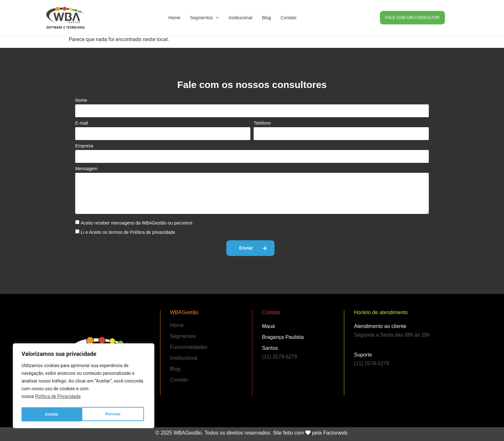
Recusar (53, 414)
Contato (288, 18)
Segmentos (204, 18)
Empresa (84, 146)
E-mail (82, 123)
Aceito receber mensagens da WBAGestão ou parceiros (137, 223)
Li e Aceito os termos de (128, 232)
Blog (266, 18)
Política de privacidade (153, 232)
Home (174, 18)
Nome (81, 100)
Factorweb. (336, 431)
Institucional (240, 18)
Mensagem (86, 169)
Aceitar (116, 414)
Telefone (262, 123)
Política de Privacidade (58, 398)
